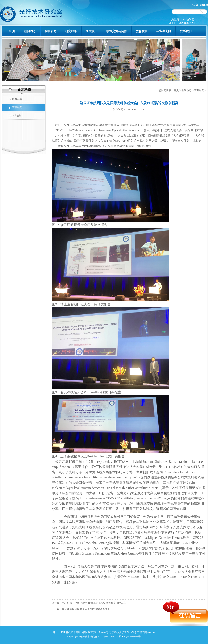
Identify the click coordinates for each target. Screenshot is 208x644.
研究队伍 (92, 31)
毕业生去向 (164, 31)
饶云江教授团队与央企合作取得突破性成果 (86, 609)
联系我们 (186, 31)
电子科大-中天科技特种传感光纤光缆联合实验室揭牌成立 (94, 603)
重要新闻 (199, 90)
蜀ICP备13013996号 (130, 637)
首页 (177, 90)
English (204, 5)
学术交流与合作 (117, 31)
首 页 (12, 31)
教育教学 (142, 31)
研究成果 (71, 31)
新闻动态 (30, 31)
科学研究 (50, 31)
